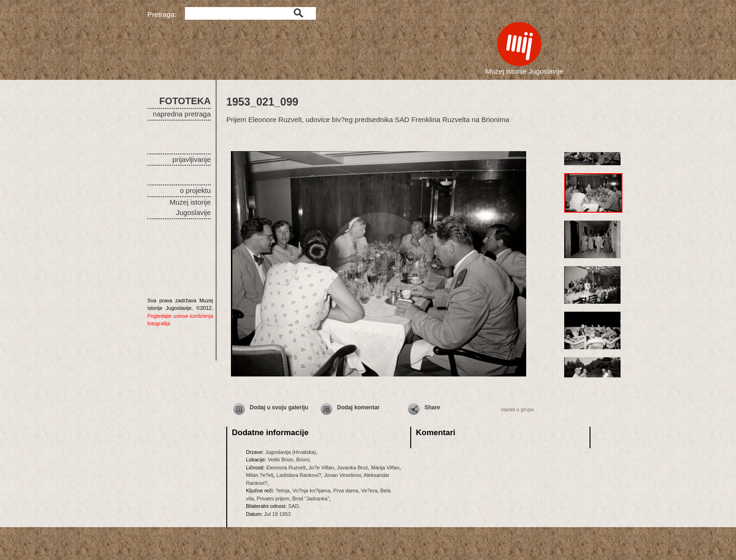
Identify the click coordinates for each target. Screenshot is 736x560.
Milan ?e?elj (260, 475)
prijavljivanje (192, 159)
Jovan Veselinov (342, 475)
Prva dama (346, 491)
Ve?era (369, 491)
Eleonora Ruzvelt (286, 468)
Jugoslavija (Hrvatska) (291, 452)
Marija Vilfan (385, 468)
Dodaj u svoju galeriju (279, 407)
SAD (294, 506)
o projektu (195, 190)
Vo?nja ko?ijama (311, 491)
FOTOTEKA (185, 101)
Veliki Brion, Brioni (288, 460)
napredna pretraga (182, 114)
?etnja (283, 491)
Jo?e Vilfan (321, 468)
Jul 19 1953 (278, 514)
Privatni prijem (273, 499)
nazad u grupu (517, 409)
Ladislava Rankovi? (299, 475)
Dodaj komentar (358, 407)
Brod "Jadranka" (310, 499)
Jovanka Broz (353, 468)
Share (432, 407)
